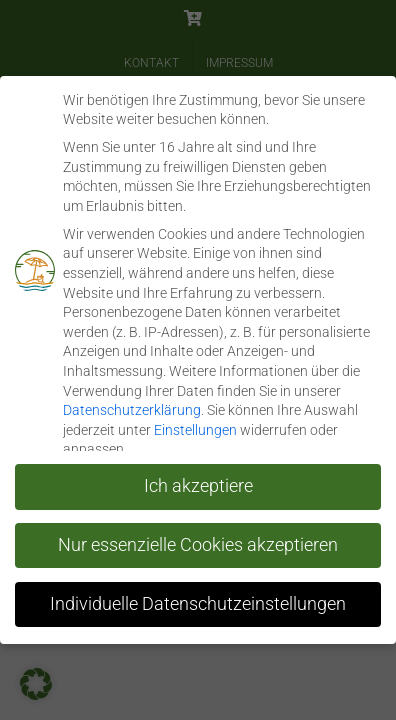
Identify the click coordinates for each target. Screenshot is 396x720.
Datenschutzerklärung (132, 409)
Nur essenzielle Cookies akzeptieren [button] (198, 544)
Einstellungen (195, 429)
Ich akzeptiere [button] (198, 485)
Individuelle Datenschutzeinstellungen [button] (198, 603)
